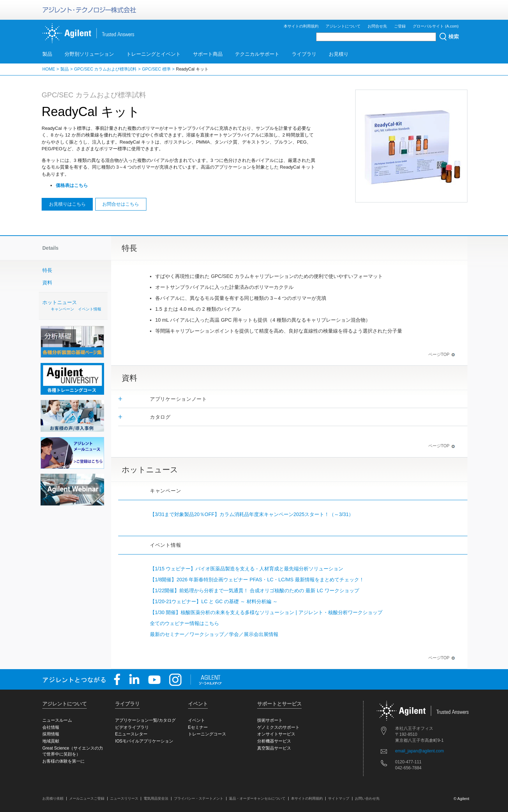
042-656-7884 (408, 768)
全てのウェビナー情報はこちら (185, 623)
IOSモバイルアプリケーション (144, 741)
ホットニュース (74, 306)
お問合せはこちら (121, 204)
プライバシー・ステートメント (199, 798)
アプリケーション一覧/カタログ (145, 720)
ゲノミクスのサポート (278, 727)
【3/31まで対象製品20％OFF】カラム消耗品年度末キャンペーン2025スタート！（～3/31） (252, 514)
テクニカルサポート (257, 54)
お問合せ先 (377, 26)
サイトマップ (339, 798)
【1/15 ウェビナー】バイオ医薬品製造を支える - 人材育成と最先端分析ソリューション (247, 569)
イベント (196, 720)
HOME (49, 69)
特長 (47, 270)
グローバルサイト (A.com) (436, 26)
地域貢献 (51, 741)
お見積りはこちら (67, 204)
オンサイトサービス (276, 734)
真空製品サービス (274, 748)
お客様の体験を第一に (64, 761)
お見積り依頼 (53, 798)
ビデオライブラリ (132, 727)
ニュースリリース (124, 798)
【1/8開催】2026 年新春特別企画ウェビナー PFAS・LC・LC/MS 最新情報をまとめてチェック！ (257, 580)
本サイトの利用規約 (301, 26)
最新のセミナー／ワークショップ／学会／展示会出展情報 (214, 634)
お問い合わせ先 (367, 798)
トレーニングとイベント (153, 54)
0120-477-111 (408, 762)
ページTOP (442, 355)
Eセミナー (198, 727)
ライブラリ (304, 54)
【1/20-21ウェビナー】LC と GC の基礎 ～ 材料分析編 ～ (214, 601)
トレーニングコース (207, 734)
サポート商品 (208, 54)
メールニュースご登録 (87, 798)
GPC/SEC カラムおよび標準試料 (105, 69)
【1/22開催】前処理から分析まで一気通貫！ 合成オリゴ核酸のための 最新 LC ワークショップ (255, 590)
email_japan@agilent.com (419, 751)
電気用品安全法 (156, 798)
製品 (47, 54)
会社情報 (51, 727)
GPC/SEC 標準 (156, 69)
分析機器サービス (274, 741)
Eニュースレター (131, 734)
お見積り (339, 54)
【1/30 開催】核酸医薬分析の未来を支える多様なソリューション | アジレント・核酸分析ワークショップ (266, 612)
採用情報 (51, 734)
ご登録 (400, 26)
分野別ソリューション (89, 54)
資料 (47, 283)
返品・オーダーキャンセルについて (257, 798)
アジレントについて (343, 26)
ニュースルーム (57, 720)
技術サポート (270, 720)
